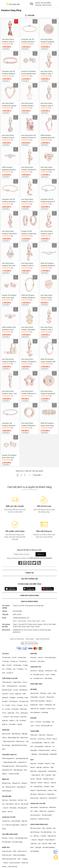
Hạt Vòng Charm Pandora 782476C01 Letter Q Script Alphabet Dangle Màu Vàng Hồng (10, 233)
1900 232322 (47, 5)
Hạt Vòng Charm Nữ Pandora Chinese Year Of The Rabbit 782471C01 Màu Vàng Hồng (29, 137)
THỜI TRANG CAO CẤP (10, 678)
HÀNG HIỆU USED (36, 684)
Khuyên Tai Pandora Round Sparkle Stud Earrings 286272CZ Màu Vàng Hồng (29, 73)
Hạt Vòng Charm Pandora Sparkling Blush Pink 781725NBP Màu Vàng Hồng (49, 41)
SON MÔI (33, 718)
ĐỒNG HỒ (5, 779)
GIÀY (32, 760)
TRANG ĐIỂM (35, 731)
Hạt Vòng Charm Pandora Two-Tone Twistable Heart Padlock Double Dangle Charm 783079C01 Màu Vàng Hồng (10, 265)
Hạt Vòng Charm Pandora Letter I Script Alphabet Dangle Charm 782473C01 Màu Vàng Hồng (10, 393)
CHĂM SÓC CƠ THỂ (9, 817)
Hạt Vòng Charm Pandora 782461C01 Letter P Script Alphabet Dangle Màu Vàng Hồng (29, 169)
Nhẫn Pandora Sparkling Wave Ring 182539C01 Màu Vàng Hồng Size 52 (49, 137)
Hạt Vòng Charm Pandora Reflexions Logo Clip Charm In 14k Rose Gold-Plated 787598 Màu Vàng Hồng (29, 424)
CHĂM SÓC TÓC (36, 667)
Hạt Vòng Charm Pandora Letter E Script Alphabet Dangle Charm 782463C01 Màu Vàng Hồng (49, 233)
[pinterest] (30, 563)
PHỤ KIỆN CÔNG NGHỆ (10, 834)
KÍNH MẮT (34, 654)
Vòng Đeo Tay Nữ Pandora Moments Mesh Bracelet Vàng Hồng (29, 41)
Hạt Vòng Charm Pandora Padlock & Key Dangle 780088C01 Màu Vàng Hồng (10, 360)
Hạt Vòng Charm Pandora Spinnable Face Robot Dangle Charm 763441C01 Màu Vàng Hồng (28, 329)
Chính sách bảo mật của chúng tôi (41, 558)
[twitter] (34, 563)
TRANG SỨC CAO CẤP (38, 804)
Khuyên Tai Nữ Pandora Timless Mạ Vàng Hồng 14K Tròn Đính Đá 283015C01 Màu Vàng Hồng (29, 233)
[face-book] (20, 563)
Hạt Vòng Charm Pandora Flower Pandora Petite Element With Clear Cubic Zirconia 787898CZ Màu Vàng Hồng (48, 297)
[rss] (39, 563)
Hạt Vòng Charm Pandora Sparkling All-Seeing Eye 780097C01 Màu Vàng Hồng (49, 393)
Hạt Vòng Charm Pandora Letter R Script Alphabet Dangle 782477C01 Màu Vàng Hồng (29, 265)
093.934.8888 (46, 3)
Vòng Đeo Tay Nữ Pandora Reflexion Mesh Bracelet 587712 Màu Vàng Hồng (10, 73)
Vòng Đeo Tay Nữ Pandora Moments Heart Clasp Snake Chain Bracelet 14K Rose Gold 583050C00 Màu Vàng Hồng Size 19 (10, 201)
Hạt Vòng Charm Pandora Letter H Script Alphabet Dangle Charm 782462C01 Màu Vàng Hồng (10, 41)
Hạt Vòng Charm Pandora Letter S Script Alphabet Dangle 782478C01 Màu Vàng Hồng (49, 329)
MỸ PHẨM (34, 689)
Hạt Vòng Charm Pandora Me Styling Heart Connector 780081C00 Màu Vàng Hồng (10, 105)
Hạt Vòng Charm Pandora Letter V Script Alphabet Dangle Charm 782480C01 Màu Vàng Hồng (49, 73)
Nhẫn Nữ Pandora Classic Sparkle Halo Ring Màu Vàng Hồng (48, 360)
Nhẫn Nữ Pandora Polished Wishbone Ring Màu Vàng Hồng (29, 297)
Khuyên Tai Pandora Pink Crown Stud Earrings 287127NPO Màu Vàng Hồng (10, 297)
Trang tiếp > (37, 475)
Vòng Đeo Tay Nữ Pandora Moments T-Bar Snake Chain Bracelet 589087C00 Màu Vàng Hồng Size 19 (48, 201)
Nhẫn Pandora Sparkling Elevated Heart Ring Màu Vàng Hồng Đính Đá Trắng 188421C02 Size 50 (10, 169)
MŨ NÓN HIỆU (7, 796)
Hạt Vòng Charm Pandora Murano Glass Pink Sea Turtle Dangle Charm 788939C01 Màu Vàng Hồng (29, 105)
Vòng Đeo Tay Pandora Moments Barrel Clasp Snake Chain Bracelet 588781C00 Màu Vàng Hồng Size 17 (10, 424)
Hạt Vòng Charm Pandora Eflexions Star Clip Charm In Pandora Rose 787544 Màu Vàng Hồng (29, 393)
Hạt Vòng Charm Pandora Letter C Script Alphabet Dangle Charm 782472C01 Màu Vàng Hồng (29, 201)
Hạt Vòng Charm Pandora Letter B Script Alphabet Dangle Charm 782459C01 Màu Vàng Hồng (10, 137)
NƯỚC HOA (6, 847)
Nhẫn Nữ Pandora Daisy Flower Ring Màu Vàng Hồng (47, 424)
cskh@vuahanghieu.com (21, 618)
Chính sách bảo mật (43, 639)
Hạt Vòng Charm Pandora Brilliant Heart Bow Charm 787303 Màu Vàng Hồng (49, 169)
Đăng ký (41, 554)
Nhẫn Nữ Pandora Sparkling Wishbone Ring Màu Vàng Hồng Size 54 (48, 265)
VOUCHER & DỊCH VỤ (9, 755)
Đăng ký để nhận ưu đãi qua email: (29, 550)
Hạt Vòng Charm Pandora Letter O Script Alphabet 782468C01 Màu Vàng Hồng (49, 105)
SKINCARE (6, 730)
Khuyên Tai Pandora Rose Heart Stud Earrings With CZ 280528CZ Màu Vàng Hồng (10, 457)
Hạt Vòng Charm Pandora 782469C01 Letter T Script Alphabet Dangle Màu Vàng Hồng (29, 360)
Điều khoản (30, 639)
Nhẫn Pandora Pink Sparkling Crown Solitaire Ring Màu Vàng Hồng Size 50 (9, 329)
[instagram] (25, 563)
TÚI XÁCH (5, 654)
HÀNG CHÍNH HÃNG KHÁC (39, 824)
